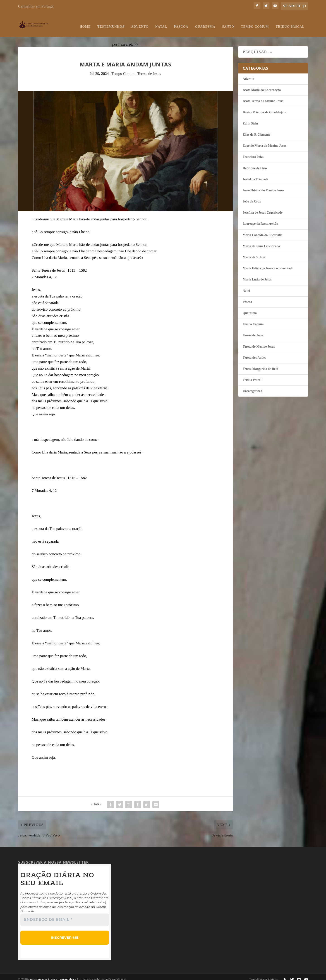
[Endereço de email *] (65, 915)
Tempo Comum (255, 22)
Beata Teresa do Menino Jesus (263, 96)
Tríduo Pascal (290, 22)
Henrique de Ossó (255, 164)
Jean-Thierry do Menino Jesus (263, 186)
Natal (161, 22)
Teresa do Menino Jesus (259, 342)
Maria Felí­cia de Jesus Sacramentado (268, 264)
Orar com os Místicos (42, 974)
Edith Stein (250, 119)
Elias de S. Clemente (256, 130)
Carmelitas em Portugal (36, 6)
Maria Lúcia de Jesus (257, 275)
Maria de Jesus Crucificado (261, 242)
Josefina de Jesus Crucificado (263, 208)
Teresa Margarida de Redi (260, 364)
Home (85, 22)
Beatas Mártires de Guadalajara (265, 108)
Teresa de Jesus (149, 69)
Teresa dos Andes (254, 353)
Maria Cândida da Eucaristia (262, 230)
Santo (228, 22)
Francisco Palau (254, 152)
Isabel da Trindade (255, 175)
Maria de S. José (254, 253)
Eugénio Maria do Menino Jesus (265, 141)
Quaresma (205, 22)
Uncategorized (252, 386)
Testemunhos (111, 22)
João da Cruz (252, 197)
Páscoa (181, 22)
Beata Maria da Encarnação (262, 85)
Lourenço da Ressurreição (260, 219)
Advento (140, 22)
